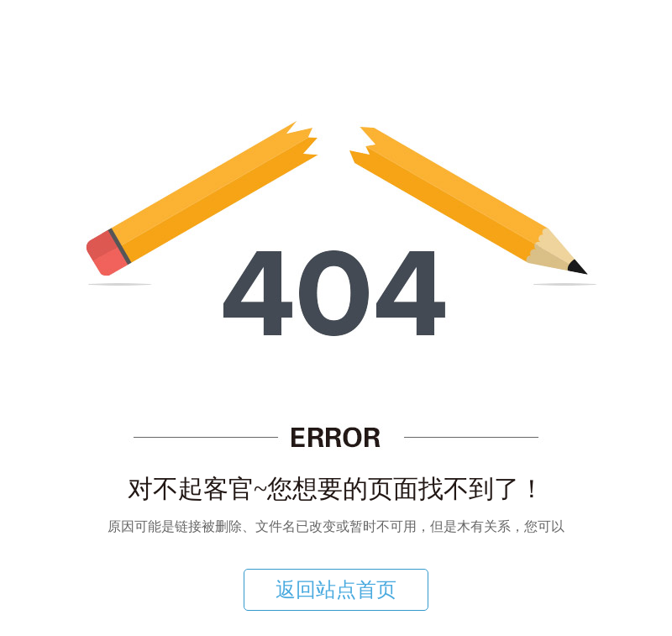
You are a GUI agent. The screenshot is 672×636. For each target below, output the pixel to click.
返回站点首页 (336, 590)
